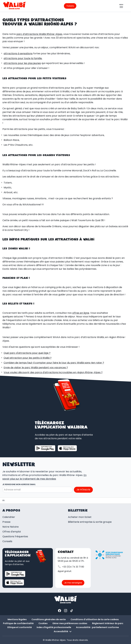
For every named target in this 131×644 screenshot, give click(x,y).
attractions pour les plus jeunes (22, 63)
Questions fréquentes (15, 536)
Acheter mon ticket (80, 517)
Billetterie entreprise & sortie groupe (90, 522)
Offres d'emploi (12, 532)
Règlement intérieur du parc (108, 623)
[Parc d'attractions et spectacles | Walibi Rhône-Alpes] (3, 501)
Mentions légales (17, 619)
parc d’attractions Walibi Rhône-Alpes (39, 34)
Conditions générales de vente (49, 619)
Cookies (43, 623)
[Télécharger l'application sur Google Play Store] (45, 448)
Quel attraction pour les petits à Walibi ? (28, 358)
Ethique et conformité (20, 627)
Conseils (7, 541)
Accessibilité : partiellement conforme (97, 627)
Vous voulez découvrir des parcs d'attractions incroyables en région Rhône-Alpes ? (53, 372)
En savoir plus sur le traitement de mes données (44, 477)
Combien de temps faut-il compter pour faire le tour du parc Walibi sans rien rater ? (54, 363)
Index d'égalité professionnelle (54, 627)
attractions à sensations (18, 54)
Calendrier (9, 517)
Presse (6, 522)
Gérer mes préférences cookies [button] (70, 623)
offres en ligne (81, 313)
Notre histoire (11, 527)
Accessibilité (63, 632)
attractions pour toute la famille (23, 58)
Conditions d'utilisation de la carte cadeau (95, 619)
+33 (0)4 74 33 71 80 (71, 567)
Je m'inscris (83, 490)
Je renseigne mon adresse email (19, 484)
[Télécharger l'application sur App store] (67, 448)
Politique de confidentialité (18, 623)
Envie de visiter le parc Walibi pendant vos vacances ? (36, 368)
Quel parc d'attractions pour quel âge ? (27, 353)
